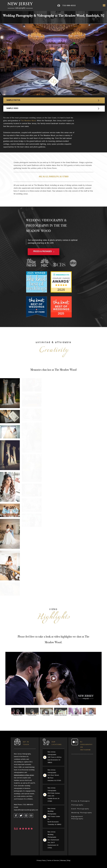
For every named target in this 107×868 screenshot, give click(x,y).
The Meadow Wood (28, 121)
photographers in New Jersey (24, 775)
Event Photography (80, 809)
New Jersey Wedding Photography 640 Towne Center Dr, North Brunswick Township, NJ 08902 (54, 817)
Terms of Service (53, 861)
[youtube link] (31, 816)
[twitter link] (21, 816)
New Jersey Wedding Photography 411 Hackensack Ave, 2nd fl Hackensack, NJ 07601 (53, 840)
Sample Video (13, 109)
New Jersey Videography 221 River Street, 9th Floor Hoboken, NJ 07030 (54, 775)
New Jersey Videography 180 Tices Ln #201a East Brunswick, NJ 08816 (54, 757)
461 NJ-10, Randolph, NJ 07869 (54, 177)
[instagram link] (26, 816)
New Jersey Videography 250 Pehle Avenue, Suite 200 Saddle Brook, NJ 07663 (54, 795)
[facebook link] (16, 816)
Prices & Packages (81, 801)
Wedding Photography (82, 813)
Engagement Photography (77, 818)
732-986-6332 (69, 6)
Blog (69, 861)
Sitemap (63, 861)
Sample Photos (14, 100)
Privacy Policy (41, 861)
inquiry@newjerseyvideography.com (26, 810)
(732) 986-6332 (28, 805)
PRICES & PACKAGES (42, 252)
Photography (77, 805)
